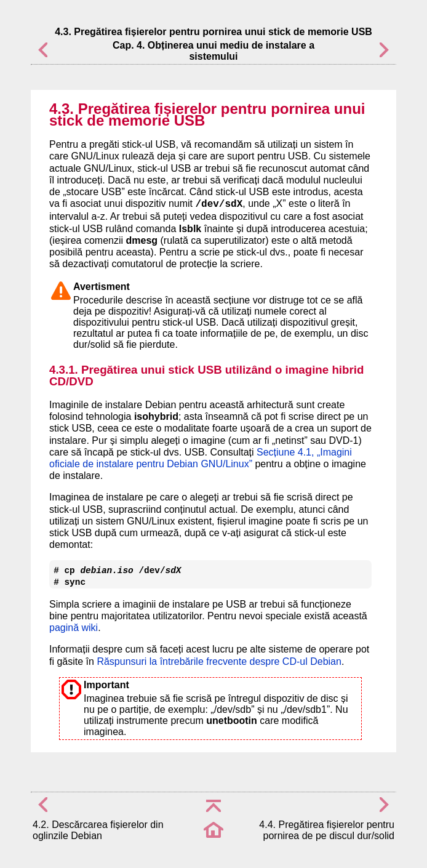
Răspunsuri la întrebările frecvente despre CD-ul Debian (219, 661)
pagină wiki (74, 628)
